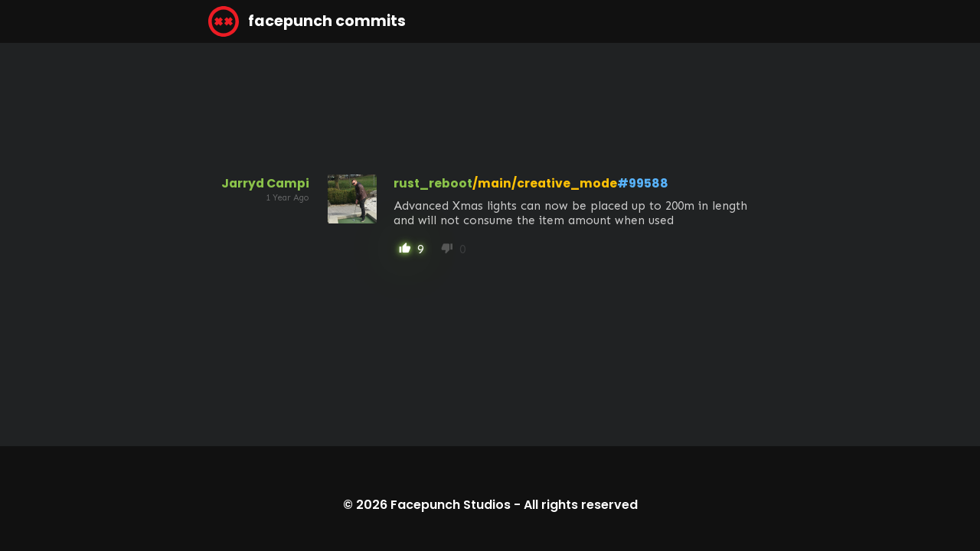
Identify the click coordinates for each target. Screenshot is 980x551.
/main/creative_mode (545, 183)
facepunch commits (307, 21)
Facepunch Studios (451, 505)
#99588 (643, 183)
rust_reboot (433, 183)
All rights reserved (581, 505)
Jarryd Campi (265, 183)
